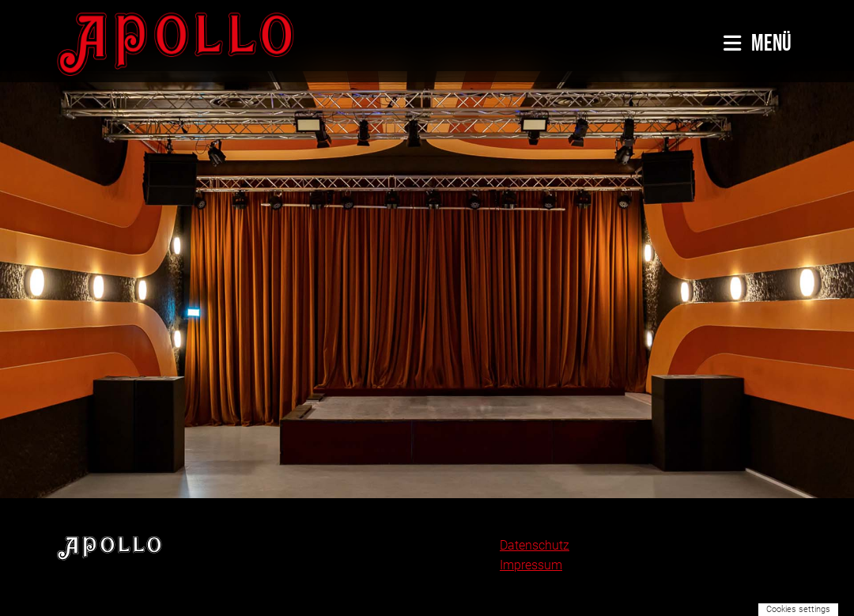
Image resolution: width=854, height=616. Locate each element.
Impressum (531, 565)
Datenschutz (535, 545)
